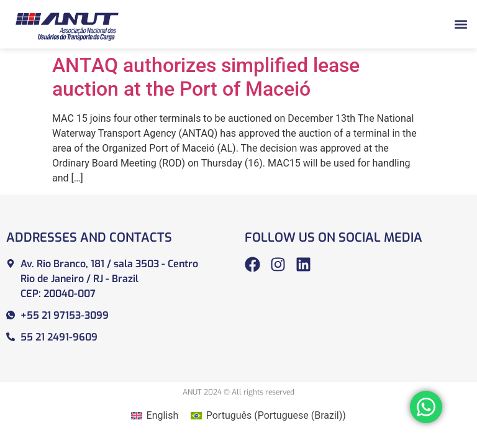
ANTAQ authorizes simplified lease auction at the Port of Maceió (206, 77)
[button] (461, 24)
